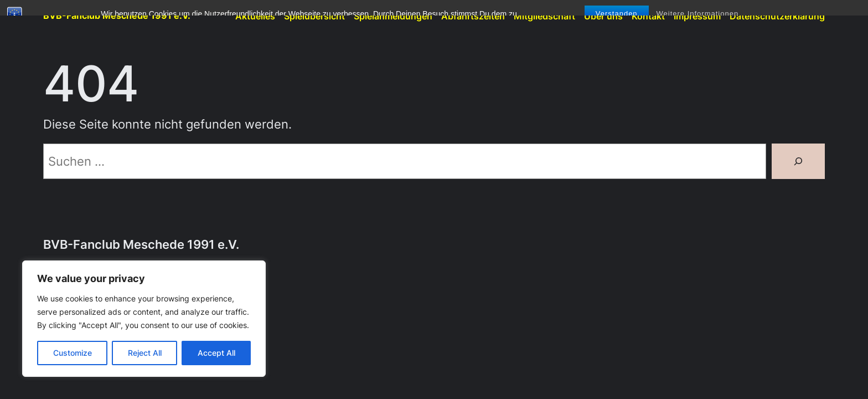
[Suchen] (798, 161)
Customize (73, 353)
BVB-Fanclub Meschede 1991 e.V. (117, 16)
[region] (144, 319)
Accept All (216, 353)
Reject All (145, 353)
